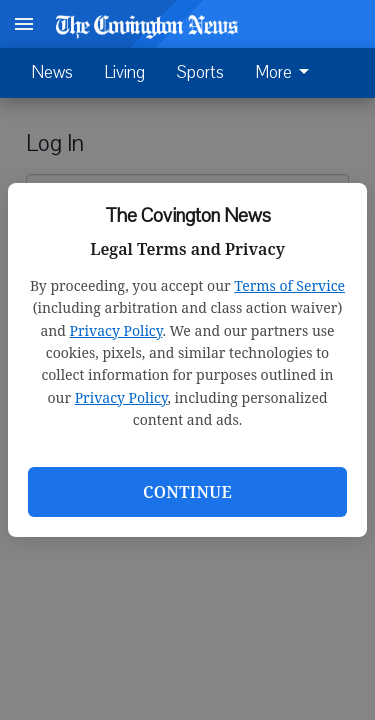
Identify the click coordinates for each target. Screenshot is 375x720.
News (52, 72)
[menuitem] (288, 73)
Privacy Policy (116, 330)
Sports (200, 72)
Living (125, 72)
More (286, 73)
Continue (187, 492)
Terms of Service (289, 285)
